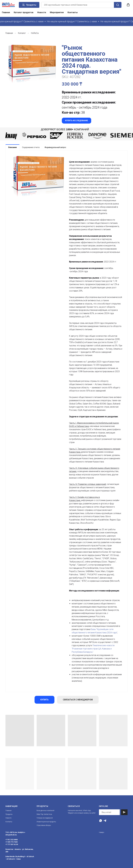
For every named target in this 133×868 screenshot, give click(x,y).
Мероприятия (57, 12)
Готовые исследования (45, 818)
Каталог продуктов (24, 12)
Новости (42, 12)
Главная (6, 12)
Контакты (73, 12)
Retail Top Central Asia (44, 814)
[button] (128, 5)
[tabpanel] (66, 421)
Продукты (9, 814)
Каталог (22, 33)
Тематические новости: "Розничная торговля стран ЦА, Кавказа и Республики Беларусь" (93, 649)
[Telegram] (105, 821)
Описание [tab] (12, 147)
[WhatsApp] (101, 821)
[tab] (31, 147)
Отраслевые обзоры (44, 825)
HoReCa (35, 33)
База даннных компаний (45, 811)
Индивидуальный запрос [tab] (55, 147)
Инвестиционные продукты (46, 822)
